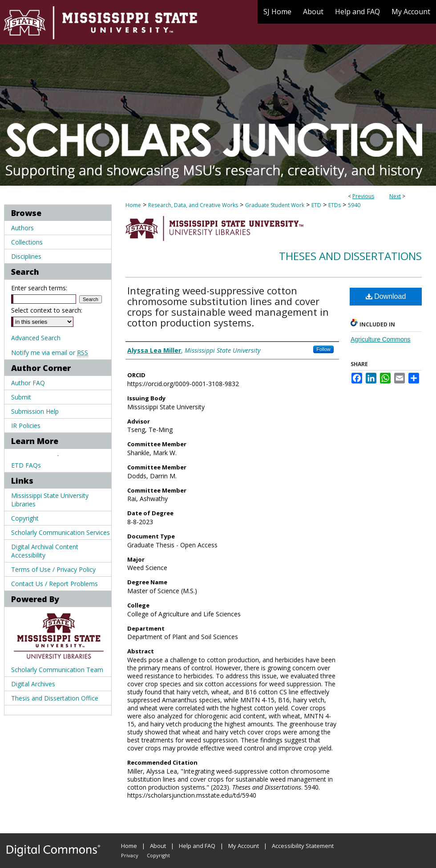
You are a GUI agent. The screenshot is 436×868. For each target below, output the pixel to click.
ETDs (335, 205)
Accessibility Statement (303, 846)
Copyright (25, 518)
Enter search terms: (39, 288)
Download (386, 296)
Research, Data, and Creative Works (193, 205)
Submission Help (35, 411)
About (158, 846)
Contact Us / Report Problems (54, 584)
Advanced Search (36, 338)
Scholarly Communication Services (61, 532)
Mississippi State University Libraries (50, 500)
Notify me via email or (50, 352)
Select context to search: (47, 310)
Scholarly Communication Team (57, 670)
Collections (27, 242)
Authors (22, 228)
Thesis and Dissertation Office (55, 698)
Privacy (130, 855)
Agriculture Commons (381, 339)
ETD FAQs (26, 465)
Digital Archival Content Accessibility (45, 551)
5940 (354, 205)
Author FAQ (28, 383)
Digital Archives (33, 684)
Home (133, 205)
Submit (21, 397)
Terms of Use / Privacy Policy (53, 569)
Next (395, 196)
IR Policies (26, 426)
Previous (363, 196)
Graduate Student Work (275, 205)
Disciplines (26, 256)
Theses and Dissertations (350, 256)
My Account (244, 846)
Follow (323, 349)
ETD (316, 205)
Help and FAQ (197, 846)
